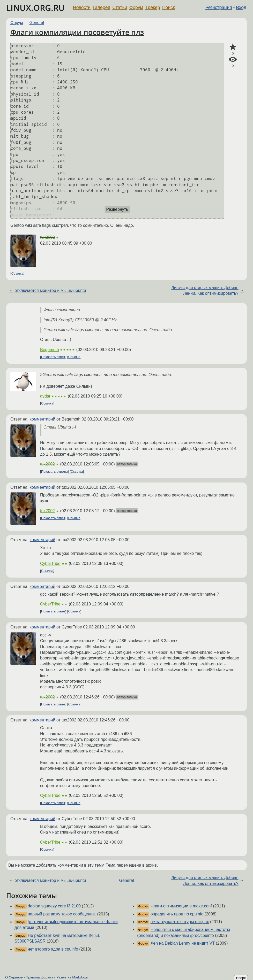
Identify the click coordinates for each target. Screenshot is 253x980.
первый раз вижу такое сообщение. (62, 914)
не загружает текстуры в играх (180, 922)
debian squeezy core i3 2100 (54, 906)
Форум (136, 7)
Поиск (169, 7)
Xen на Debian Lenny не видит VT (183, 943)
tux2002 (47, 237)
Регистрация (219, 7)
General (37, 23)
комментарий (43, 419)
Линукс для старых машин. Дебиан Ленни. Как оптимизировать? (205, 290)
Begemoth (50, 350)
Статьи (120, 7)
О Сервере (14, 977)
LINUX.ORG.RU (35, 8)
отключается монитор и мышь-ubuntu (50, 290)
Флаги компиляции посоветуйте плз (77, 32)
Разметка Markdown (72, 977)
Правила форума (40, 977)
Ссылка (17, 273)
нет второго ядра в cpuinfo (53, 949)
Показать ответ (53, 357)
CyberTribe (50, 563)
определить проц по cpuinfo (177, 914)
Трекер (153, 7)
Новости (82, 7)
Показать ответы (54, 472)
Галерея (102, 7)
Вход (241, 7)
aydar (45, 396)
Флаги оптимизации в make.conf (181, 906)
